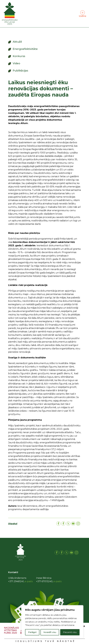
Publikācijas (20, 71)
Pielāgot (32, 632)
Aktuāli (17, 42)
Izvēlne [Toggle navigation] (83, 14)
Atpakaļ (13, 524)
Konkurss (19, 56)
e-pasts (29, 581)
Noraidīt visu (50, 632)
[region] (52, 622)
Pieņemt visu (70, 632)
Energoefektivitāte (25, 49)
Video (16, 63)
